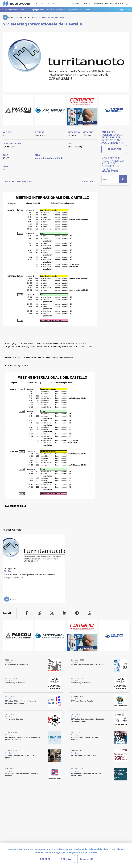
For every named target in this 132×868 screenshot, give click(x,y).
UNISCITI (114, 149)
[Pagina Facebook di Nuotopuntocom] (36, 4)
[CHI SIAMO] (87, 4)
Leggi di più (87, 859)
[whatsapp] (90, 613)
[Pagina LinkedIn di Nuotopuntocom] (48, 4)
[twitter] (52, 613)
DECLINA (66, 859)
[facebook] (27, 613)
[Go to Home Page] (37, 17)
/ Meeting (63, 17)
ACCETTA (45, 859)
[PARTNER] (109, 4)
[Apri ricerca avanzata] (77, 4)
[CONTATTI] (119, 4)
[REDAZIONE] (98, 4)
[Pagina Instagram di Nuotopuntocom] (42, 4)
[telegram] (77, 613)
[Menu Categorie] (127, 4)
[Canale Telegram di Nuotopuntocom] (54, 4)
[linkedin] (65, 613)
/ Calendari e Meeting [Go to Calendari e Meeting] (48, 17)
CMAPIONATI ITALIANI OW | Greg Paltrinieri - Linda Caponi (67, 10)
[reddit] (39, 613)
